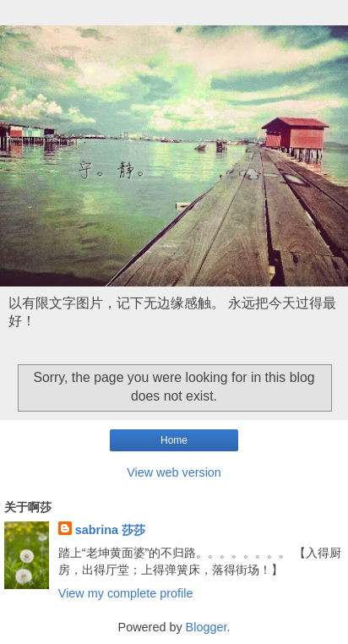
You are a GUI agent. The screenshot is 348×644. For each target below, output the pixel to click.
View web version (174, 472)
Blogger (207, 627)
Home (174, 440)
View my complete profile (126, 593)
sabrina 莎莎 (110, 530)
